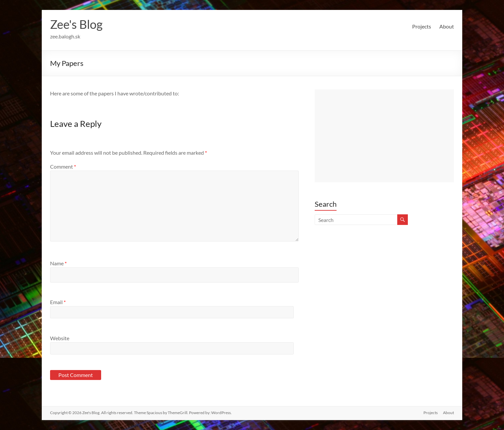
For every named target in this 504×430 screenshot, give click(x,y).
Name (58, 263)
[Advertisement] (384, 136)
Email (58, 302)
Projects (422, 26)
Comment (63, 166)
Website (60, 338)
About (447, 26)
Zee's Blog (76, 24)
